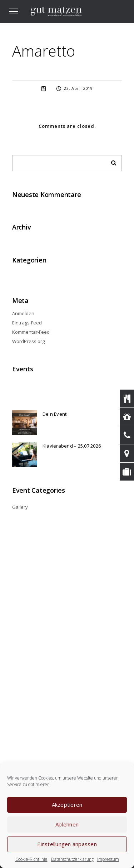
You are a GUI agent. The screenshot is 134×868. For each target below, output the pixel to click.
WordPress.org (28, 341)
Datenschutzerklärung (72, 859)
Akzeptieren (67, 805)
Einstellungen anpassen (67, 844)
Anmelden (23, 313)
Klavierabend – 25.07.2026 (72, 446)
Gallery (20, 507)
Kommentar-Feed (31, 332)
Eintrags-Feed (27, 323)
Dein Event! (55, 414)
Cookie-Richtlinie (31, 859)
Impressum (108, 859)
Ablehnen (67, 824)
